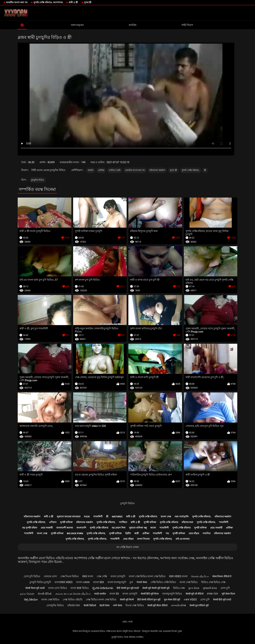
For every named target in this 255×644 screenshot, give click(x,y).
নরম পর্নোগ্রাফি (182, 517)
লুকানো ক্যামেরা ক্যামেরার (69, 517)
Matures (117, 517)
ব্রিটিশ (128, 533)
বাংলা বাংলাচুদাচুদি (117, 582)
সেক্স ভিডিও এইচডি (73, 600)
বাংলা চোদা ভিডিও (58, 588)
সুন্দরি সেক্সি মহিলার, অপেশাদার (48, 2)
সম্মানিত (207, 533)
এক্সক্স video (190, 600)
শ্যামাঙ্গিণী (98, 517)
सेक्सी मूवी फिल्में (127, 600)
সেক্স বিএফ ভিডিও (70, 576)
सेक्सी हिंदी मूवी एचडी (222, 600)
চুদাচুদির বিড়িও (38, 180)
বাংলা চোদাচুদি (118, 576)
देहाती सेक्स (104, 605)
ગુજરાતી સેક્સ (210, 588)
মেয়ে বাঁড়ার (194, 533)
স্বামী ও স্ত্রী (73, 2)
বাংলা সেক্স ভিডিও (189, 582)
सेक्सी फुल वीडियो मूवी (199, 605)
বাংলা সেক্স (166, 517)
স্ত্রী (205, 170)
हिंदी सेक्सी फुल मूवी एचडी (128, 588)
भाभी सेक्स (117, 605)
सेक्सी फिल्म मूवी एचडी (35, 588)
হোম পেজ (127, 622)
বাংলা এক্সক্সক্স (83, 582)
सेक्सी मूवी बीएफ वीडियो (157, 605)
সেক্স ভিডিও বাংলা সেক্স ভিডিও (101, 600)
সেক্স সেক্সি (102, 576)
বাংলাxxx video (63, 582)
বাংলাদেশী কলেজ (65, 528)
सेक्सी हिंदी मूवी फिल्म (150, 594)
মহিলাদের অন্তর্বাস (157, 170)
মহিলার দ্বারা (187, 522)
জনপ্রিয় (133, 25)
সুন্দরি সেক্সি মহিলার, (191, 170)
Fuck (87, 517)
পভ (167, 533)
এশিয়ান (53, 522)
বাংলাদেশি (81, 528)
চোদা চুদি (225, 588)
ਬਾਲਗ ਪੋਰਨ (212, 594)
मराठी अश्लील (100, 594)
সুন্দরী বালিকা (66, 522)
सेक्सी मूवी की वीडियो (195, 594)
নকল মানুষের (77, 25)
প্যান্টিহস (123, 522)
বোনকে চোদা (50, 576)
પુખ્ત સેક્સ (194, 588)
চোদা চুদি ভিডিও (32, 576)
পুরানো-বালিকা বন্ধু (138, 528)
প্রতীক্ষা (101, 170)
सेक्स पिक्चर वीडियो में (222, 576)
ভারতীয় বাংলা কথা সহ (17, 2)
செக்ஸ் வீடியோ (200, 576)
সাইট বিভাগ (187, 25)
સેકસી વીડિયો (45, 594)
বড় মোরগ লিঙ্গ (119, 528)
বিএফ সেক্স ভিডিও (135, 605)
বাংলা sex (99, 582)
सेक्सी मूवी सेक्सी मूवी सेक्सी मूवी (156, 588)
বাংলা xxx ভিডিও (80, 588)
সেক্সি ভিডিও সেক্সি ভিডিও (163, 582)
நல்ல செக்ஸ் (27, 594)
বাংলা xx (114, 594)
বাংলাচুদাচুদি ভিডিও (172, 594)
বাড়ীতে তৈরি (115, 170)
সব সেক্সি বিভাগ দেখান (127, 547)
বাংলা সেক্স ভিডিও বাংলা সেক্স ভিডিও (147, 576)
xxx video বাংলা (178, 576)
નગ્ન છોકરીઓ (178, 605)
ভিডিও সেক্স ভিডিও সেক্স (213, 582)
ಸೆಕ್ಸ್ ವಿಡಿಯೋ (31, 600)
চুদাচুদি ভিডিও (127, 503)
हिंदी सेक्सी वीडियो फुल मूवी (149, 600)
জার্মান (91, 170)
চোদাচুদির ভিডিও (55, 605)
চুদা (131, 582)
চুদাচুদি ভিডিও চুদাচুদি (40, 582)
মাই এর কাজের (183, 539)
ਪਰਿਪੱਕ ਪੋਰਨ (74, 605)
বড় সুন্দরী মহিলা (30, 528)
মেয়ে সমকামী (47, 528)
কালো (153, 528)
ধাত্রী (137, 533)
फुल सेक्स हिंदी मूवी (172, 600)
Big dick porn (75, 533)
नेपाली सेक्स (142, 582)
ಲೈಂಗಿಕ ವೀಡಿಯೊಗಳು (103, 588)
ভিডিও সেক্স (179, 588)
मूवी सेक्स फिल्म (228, 594)
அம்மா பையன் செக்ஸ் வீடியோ (73, 594)
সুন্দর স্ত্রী (88, 2)
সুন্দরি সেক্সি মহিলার (148, 517)
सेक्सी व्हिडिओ (90, 605)
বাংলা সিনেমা (143, 539)
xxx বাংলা (88, 576)
